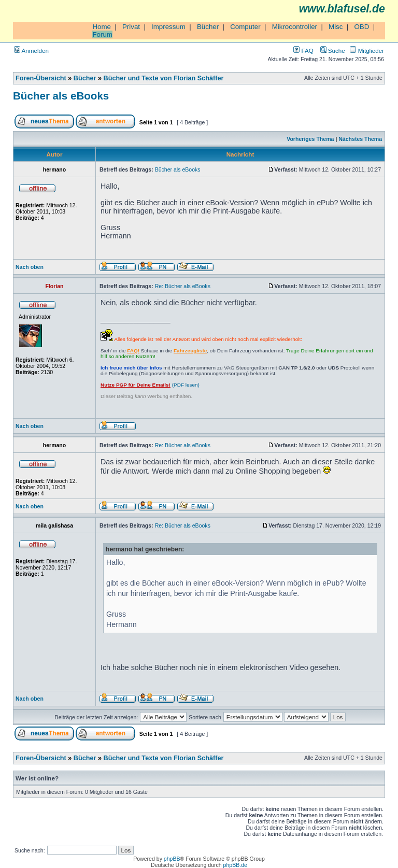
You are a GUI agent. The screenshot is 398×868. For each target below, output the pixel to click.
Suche (333, 51)
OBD (361, 27)
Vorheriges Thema (310, 139)
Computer (245, 27)
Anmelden (31, 51)
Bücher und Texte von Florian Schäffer (164, 78)
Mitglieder (367, 51)
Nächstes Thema (360, 139)
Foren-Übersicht (41, 78)
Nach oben (30, 267)
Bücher (208, 27)
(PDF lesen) (150, 385)
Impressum (168, 27)
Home (102, 27)
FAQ (303, 51)
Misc (336, 27)
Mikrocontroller (295, 27)
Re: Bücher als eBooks (183, 286)
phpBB (172, 859)
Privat (131, 27)
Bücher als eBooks (61, 96)
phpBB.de (235, 865)
